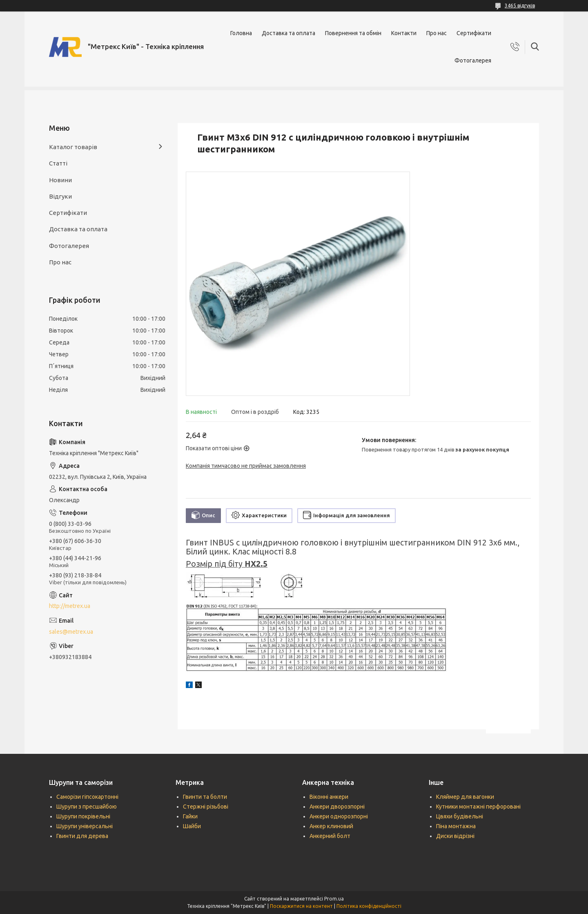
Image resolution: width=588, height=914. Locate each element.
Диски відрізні (455, 836)
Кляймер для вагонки (465, 797)
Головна (241, 33)
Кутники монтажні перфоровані (478, 807)
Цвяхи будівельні (460, 816)
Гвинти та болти (205, 797)
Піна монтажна (456, 826)
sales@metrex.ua (71, 632)
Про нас (437, 33)
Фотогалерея (473, 60)
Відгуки (60, 196)
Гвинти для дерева (82, 836)
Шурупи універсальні (85, 826)
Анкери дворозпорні (337, 807)
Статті (58, 163)
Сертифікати (474, 33)
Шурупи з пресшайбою (87, 807)
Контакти (404, 33)
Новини (60, 180)
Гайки (190, 816)
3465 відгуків (520, 6)
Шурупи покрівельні (83, 816)
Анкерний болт (330, 836)
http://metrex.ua (70, 606)
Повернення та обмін (353, 33)
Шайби (192, 826)
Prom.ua (334, 899)
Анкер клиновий (331, 826)
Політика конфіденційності (369, 906)
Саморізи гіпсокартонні (87, 797)
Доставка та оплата (288, 33)
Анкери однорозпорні (339, 816)
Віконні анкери (329, 797)
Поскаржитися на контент (301, 906)
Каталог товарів (73, 147)
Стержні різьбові (206, 807)
